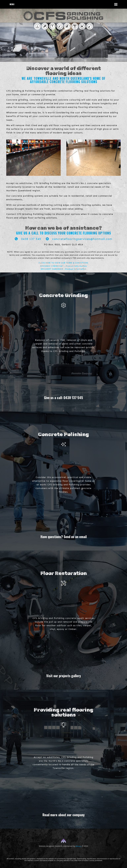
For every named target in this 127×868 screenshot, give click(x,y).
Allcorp (79, 846)
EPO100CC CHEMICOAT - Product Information (64, 266)
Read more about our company (64, 815)
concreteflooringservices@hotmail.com (79, 239)
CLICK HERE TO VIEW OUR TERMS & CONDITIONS (63, 263)
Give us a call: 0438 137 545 (63, 398)
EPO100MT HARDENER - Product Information (64, 269)
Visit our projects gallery (64, 676)
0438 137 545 (28, 239)
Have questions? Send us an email (64, 537)
